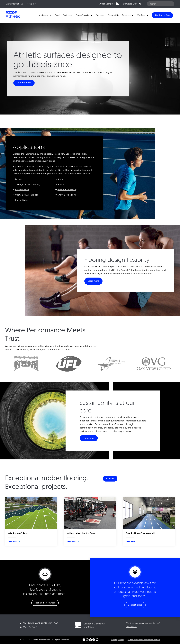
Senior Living (22, 200)
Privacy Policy (118, 640)
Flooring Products (63, 15)
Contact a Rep (24, 83)
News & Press (33, 4)
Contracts (89, 627)
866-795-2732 (30, 627)
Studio (61, 179)
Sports (61, 184)
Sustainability (114, 15)
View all (110, 479)
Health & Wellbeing (67, 190)
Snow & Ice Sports (67, 195)
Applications (44, 15)
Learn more (93, 281)
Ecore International (14, 4)
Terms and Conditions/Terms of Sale (144, 640)
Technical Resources (45, 603)
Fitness (19, 179)
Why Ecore (141, 15)
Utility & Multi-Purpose (27, 195)
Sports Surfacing (83, 15)
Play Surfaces (22, 190)
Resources (127, 15)
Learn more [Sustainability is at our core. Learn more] (89, 438)
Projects (99, 15)
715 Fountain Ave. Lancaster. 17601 (40, 623)
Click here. (131, 627)
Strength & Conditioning (28, 184)
